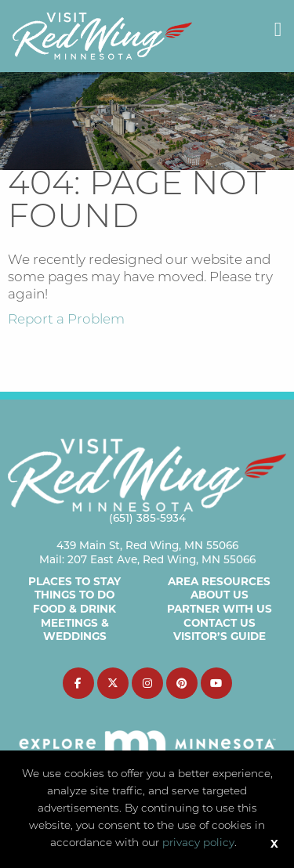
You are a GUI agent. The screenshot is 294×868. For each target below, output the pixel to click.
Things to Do (74, 595)
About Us (220, 595)
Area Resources (219, 581)
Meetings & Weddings (75, 630)
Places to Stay (74, 581)
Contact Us (220, 623)
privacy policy (198, 843)
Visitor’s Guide (220, 636)
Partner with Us (220, 609)
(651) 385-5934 (147, 518)
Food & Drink (74, 609)
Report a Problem (66, 320)
